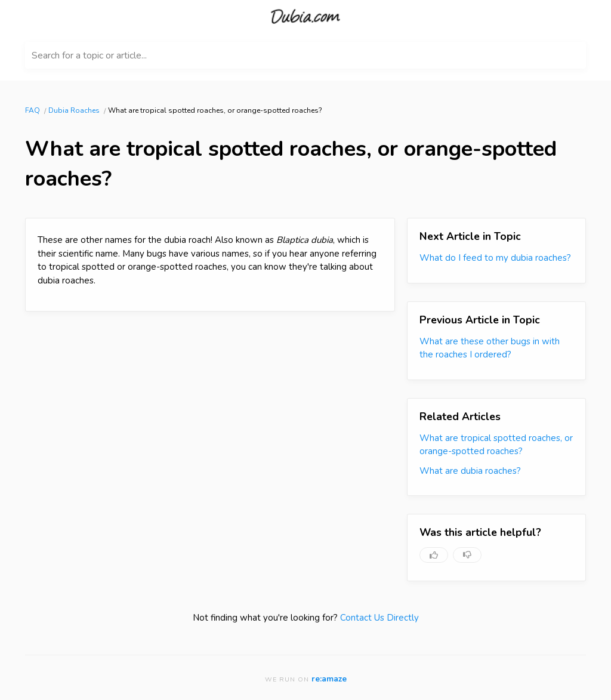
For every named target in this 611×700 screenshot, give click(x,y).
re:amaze (329, 679)
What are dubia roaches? (470, 471)
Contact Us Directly (379, 618)
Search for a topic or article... (89, 55)
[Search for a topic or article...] (305, 55)
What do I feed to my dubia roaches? (495, 258)
